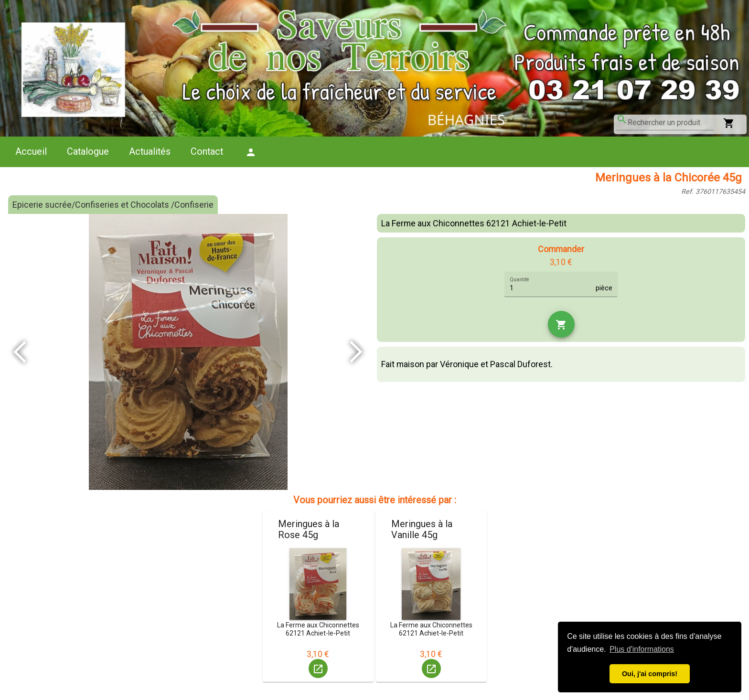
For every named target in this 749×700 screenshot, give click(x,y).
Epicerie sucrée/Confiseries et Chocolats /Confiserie (113, 205)
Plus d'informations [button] (642, 649)
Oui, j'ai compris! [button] (650, 674)
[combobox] (671, 123)
